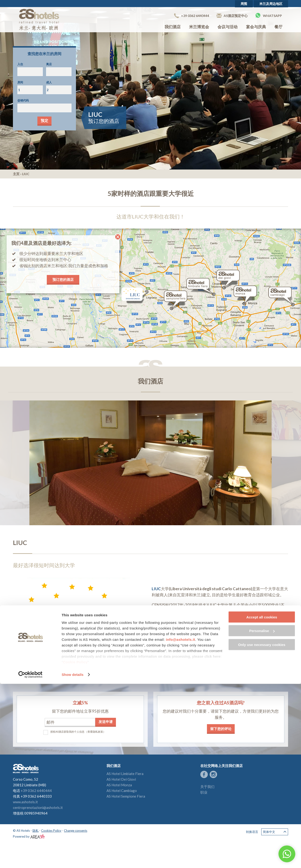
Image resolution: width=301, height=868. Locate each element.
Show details (73, 859)
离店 (49, 64)
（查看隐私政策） (95, 732)
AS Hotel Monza (119, 785)
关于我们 (207, 787)
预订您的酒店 (63, 279)
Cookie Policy (75, 846)
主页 (16, 174)
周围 (244, 4)
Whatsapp (269, 15)
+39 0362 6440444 (192, 16)
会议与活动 (228, 27)
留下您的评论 (221, 729)
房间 (20, 82)
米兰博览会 (199, 27)
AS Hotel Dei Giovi (121, 779)
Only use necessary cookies (262, 829)
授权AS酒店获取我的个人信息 (67, 732)
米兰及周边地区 (271, 4)
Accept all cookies (262, 801)
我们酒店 (173, 27)
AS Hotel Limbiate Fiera (125, 774)
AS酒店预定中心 (232, 16)
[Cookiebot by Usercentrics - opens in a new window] (30, 859)
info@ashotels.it (181, 824)
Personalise (262, 815)
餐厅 (278, 27)
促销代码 (23, 100)
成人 (49, 82)
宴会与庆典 (256, 27)
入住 (20, 64)
